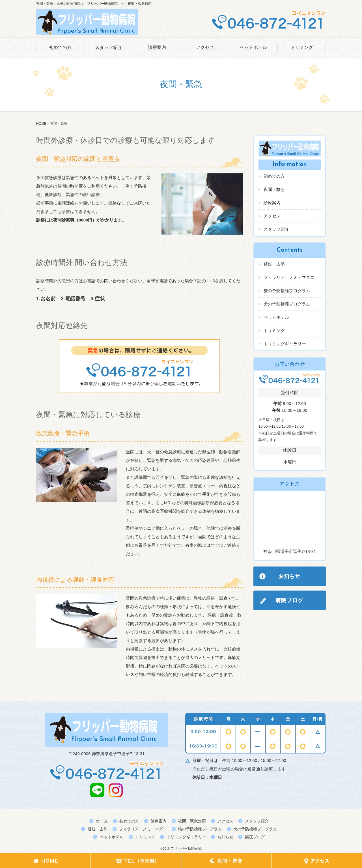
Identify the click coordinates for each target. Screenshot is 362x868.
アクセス (205, 47)
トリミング (302, 47)
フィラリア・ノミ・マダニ (289, 277)
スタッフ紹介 (109, 47)
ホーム (102, 821)
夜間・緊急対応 (192, 821)
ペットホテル (253, 47)
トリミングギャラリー (285, 344)
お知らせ (225, 837)
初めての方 (60, 47)
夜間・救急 (274, 189)
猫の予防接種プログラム (287, 291)
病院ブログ (255, 837)
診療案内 (157, 47)
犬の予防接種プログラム (287, 304)
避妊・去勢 (274, 264)
